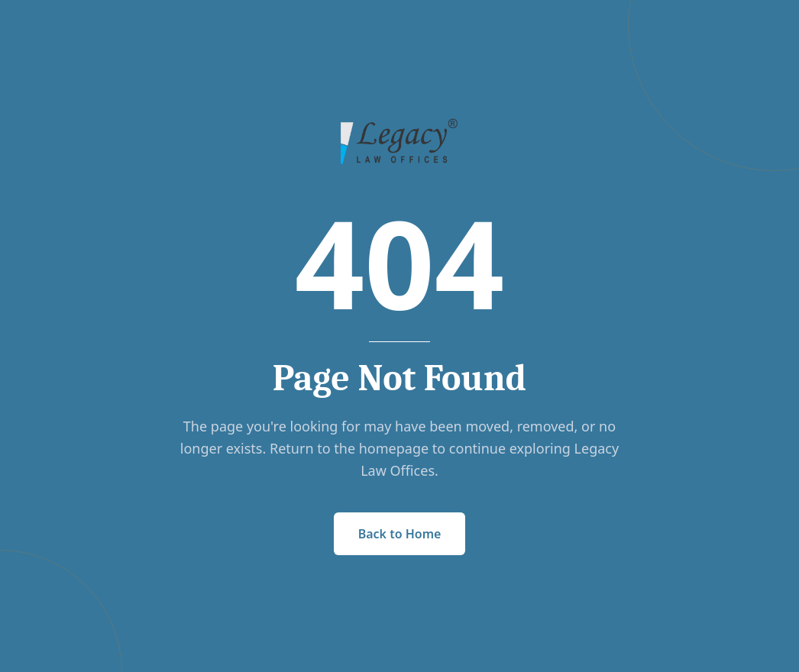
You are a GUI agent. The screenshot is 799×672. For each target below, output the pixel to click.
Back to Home (400, 534)
